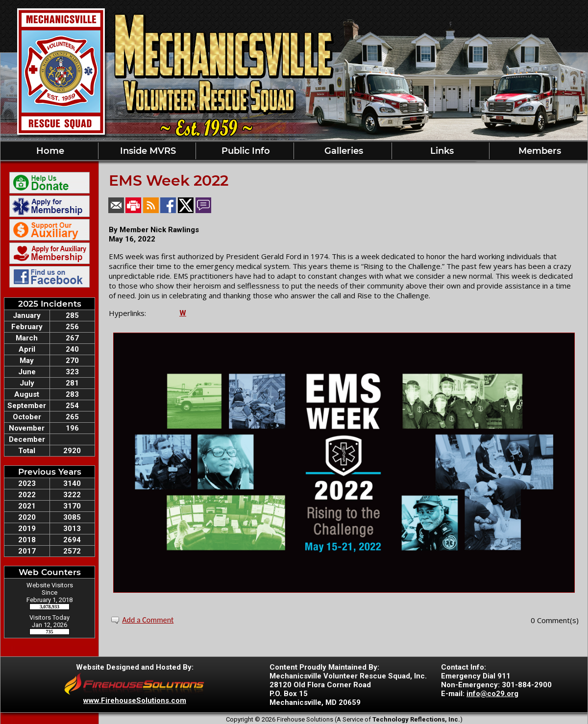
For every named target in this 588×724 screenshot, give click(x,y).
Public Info (245, 151)
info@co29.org (492, 694)
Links (441, 151)
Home (49, 151)
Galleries (343, 151)
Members (539, 151)
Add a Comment (148, 620)
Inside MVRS (147, 151)
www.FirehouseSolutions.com (135, 700)
